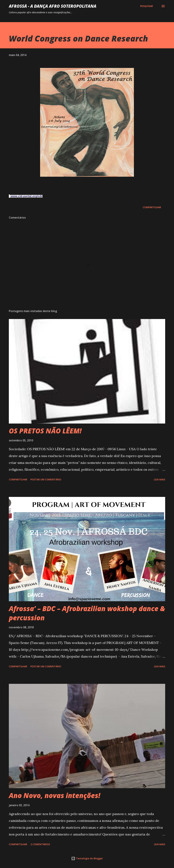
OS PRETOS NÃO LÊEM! (45, 431)
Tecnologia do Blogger (87, 858)
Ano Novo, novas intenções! (55, 795)
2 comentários (40, 844)
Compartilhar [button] (152, 207)
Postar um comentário (46, 479)
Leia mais (160, 479)
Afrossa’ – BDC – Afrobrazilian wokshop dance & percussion (87, 613)
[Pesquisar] (147, 6)
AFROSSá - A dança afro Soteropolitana (53, 6)
